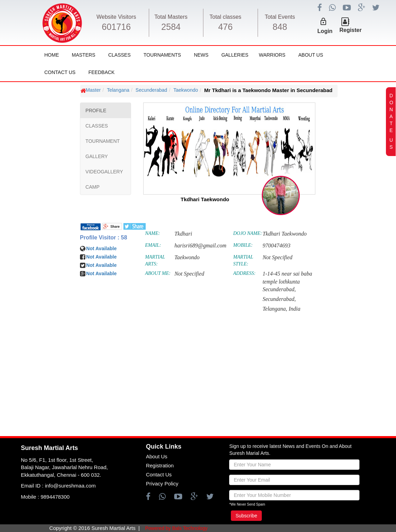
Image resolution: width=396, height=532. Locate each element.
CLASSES (97, 126)
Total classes (226, 17)
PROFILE (96, 111)
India (294, 309)
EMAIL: (153, 245)
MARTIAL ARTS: (155, 260)
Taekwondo (186, 90)
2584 (171, 27)
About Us (311, 55)
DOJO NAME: (248, 233)
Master (93, 90)
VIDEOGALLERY (104, 172)
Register (350, 30)
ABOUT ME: (158, 273)
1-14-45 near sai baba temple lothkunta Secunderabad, (287, 282)
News (201, 55)
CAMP (92, 187)
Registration (160, 465)
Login (325, 31)
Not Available (102, 248)
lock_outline (323, 22)
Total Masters (171, 17)
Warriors (272, 55)
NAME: (152, 233)
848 (280, 27)
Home (52, 55)
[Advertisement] (47, 292)
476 (225, 27)
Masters (84, 55)
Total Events (280, 17)
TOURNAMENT (103, 141)
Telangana (118, 90)
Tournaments (162, 55)
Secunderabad (151, 90)
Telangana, (275, 309)
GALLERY (97, 156)
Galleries (235, 55)
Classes (119, 55)
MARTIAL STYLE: (243, 260)
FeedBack (101, 72)
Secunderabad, (279, 299)
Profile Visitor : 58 (104, 238)
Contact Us (60, 72)
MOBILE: (243, 245)
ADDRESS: (245, 273)
